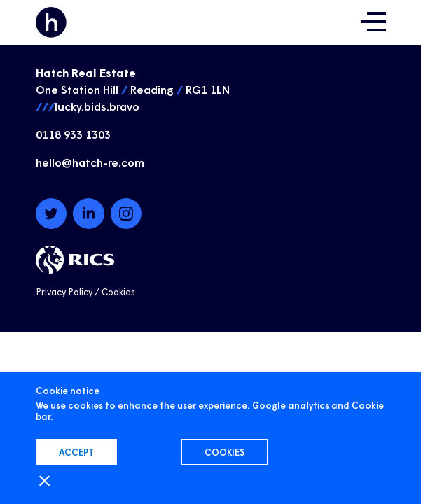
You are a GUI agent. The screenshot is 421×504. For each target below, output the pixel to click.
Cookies (118, 292)
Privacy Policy (64, 292)
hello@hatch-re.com (90, 162)
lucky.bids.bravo (97, 106)
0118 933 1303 (73, 134)
